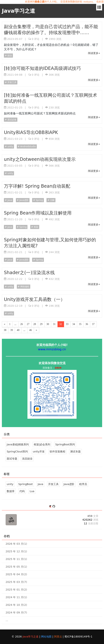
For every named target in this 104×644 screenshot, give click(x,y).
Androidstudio (28, 146)
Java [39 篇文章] (41, 484)
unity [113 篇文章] (10, 484)
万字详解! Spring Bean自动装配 (37, 186)
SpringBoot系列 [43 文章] (65, 444)
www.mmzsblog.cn (52, 349)
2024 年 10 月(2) (16, 605)
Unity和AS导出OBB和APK (31, 132)
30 (48, 324)
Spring (39, 200)
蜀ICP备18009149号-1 (78, 637)
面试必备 (12, 120)
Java (9, 200)
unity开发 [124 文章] (39, 452)
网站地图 (47, 637)
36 (87, 324)
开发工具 (12, 82)
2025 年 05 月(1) (16, 567)
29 (41, 324)
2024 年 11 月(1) (16, 597)
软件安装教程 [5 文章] (58, 452)
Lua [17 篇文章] (32, 491)
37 (93, 324)
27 (28, 324)
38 (5, 330)
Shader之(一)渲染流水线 (29, 273)
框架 (36, 227)
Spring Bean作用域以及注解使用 (38, 213)
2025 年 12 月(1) (16, 551)
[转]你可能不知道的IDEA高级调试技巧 (42, 68)
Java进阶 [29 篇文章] (69, 484)
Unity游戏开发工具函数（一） (34, 299)
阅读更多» (94, 53)
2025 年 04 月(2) (16, 574)
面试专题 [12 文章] (12, 459)
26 (22, 324)
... (7, 620)
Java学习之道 (18, 11)
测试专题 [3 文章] (75, 452)
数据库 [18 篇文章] (11, 491)
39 (12, 330)
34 (74, 324)
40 (18, 330)
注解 (52, 200)
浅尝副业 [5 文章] (27, 459)
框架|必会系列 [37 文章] (42, 444)
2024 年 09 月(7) (16, 613)
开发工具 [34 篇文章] (53, 484)
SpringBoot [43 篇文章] (25, 484)
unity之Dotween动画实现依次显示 (40, 159)
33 (67, 324)
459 (93, 516)
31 (54, 324)
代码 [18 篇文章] (22, 491)
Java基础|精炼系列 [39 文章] (18, 444)
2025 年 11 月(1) (16, 559)
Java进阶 (24, 200)
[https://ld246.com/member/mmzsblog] (51, 507)
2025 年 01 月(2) (16, 590)
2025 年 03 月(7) (16, 582)
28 (35, 324)
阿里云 (58, 637)
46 (31, 330)
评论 (36, 39)
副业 (9, 56)
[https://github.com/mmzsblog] (54, 507)
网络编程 (24, 287)
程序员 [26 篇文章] (83, 484)
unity (10, 146)
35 (80, 324)
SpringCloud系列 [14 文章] (17, 452)
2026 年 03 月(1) (16, 544)
